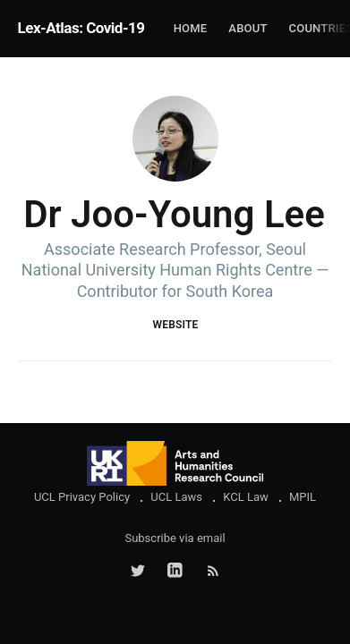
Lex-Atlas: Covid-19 (81, 28)
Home (191, 28)
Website (175, 325)
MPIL (303, 497)
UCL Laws (176, 497)
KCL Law (246, 497)
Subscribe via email (175, 538)
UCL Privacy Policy (82, 497)
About (248, 28)
